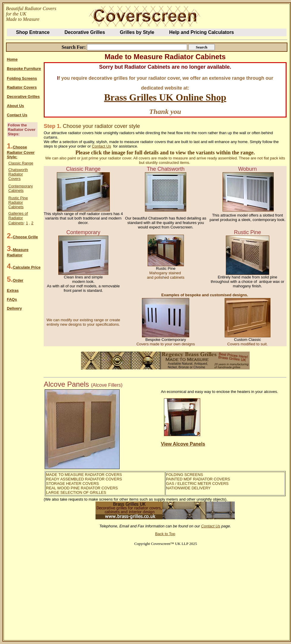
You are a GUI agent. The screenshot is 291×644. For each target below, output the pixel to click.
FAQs (12, 299)
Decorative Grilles (23, 97)
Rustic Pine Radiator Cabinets (18, 202)
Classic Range (21, 163)
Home (12, 59)
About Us (15, 106)
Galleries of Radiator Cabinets (18, 218)
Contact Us (17, 115)
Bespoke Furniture (24, 69)
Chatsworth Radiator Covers (18, 174)
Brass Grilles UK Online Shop (165, 97)
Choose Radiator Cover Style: (21, 152)
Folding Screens (22, 78)
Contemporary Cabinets (21, 188)
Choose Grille (25, 237)
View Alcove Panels (183, 444)
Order (18, 280)
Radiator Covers (22, 87)
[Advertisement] (107, 589)
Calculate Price (27, 267)
